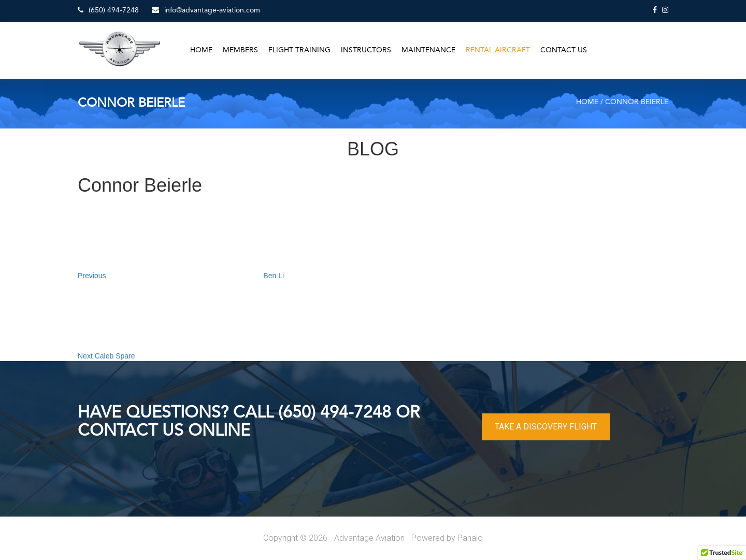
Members (240, 50)
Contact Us (564, 50)
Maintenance (428, 50)
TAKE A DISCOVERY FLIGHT (546, 427)
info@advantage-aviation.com (206, 10)
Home (201, 50)
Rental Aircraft (498, 50)
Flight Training (299, 50)
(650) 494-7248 (108, 10)
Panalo (470, 538)
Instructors (366, 50)
